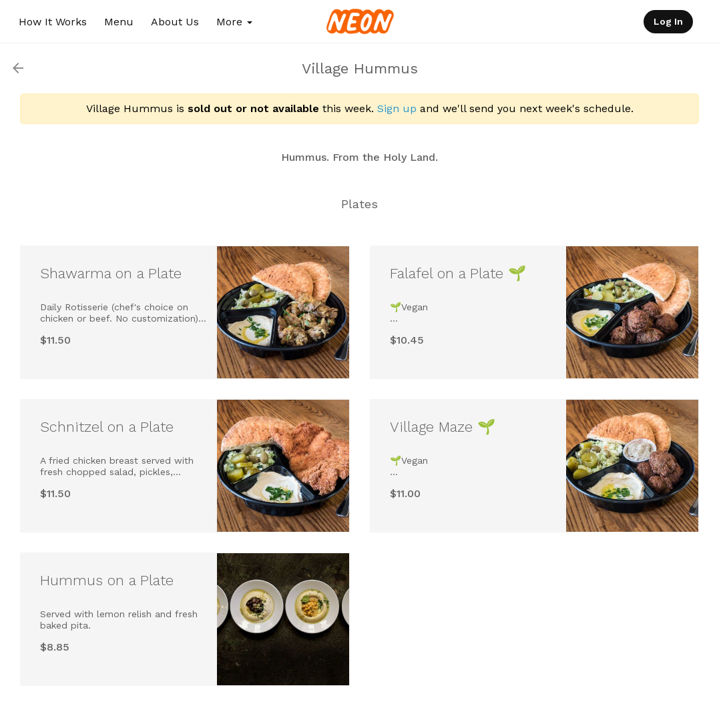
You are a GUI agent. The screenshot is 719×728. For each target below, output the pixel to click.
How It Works (53, 22)
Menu (119, 22)
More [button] (234, 22)
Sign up (397, 108)
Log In (668, 21)
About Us (175, 22)
